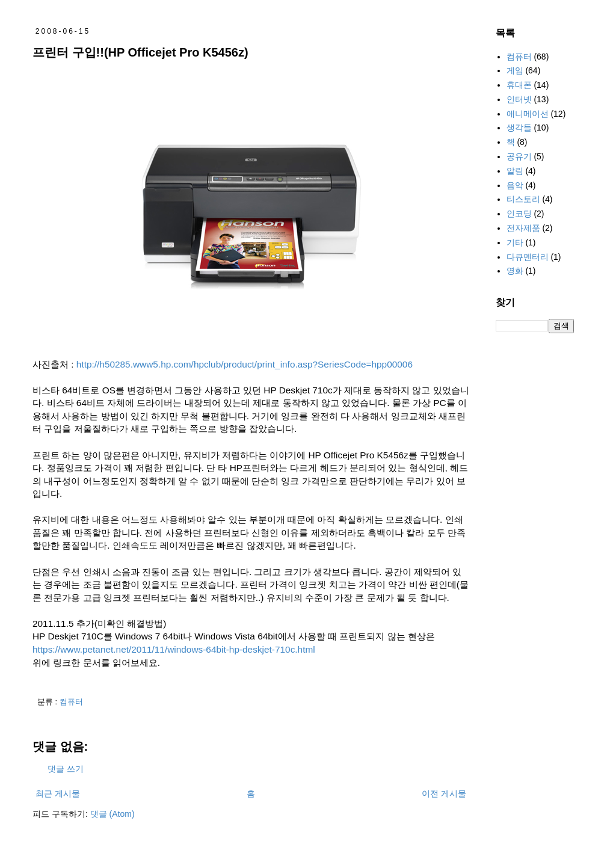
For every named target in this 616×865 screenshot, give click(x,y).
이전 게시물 (444, 793)
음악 (515, 185)
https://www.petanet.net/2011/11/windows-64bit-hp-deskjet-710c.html (174, 649)
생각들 (519, 128)
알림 (515, 171)
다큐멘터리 (528, 257)
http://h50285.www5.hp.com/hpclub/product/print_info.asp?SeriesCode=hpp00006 (245, 364)
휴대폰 (519, 85)
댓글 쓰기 (66, 769)
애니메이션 (528, 114)
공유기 (519, 156)
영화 (515, 271)
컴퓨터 (71, 702)
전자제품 (523, 228)
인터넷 (519, 99)
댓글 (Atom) (112, 814)
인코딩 (519, 214)
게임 (515, 70)
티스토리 (523, 199)
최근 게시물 (58, 793)
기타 (515, 242)
